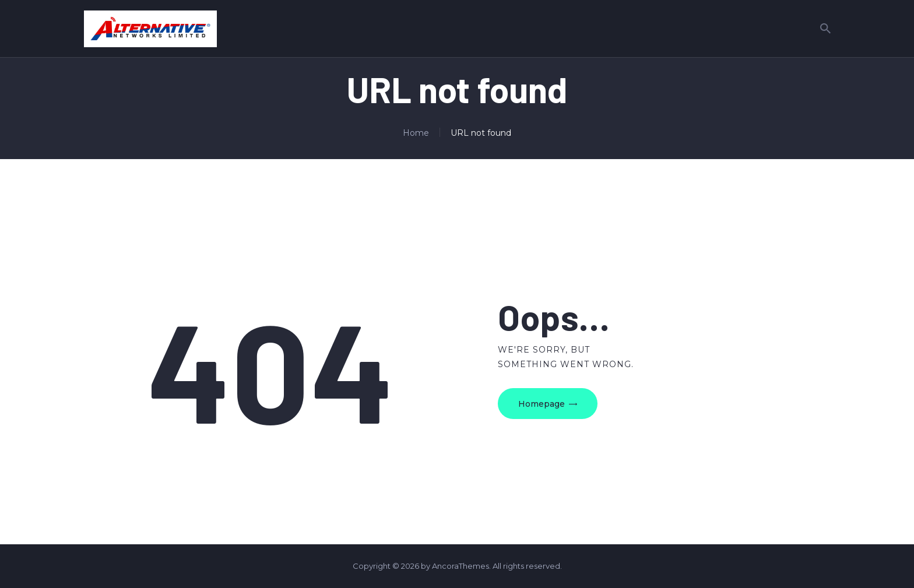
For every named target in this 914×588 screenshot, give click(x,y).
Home (416, 133)
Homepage (542, 404)
